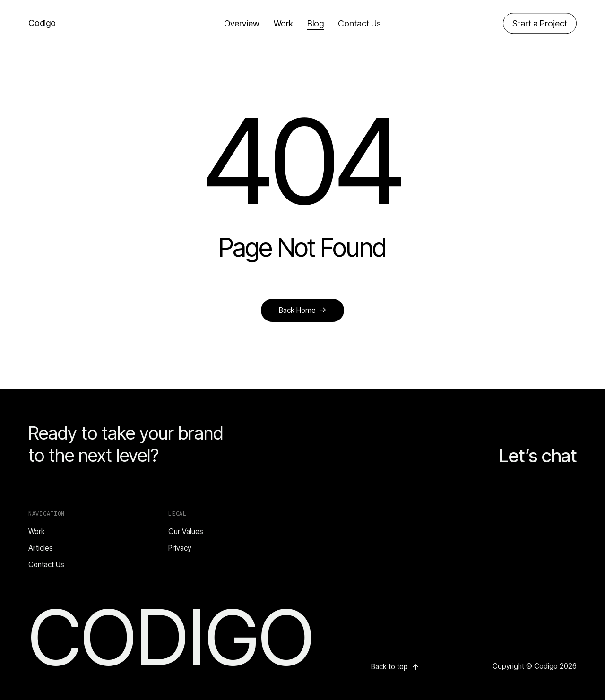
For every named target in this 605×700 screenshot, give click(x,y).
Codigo (42, 23)
